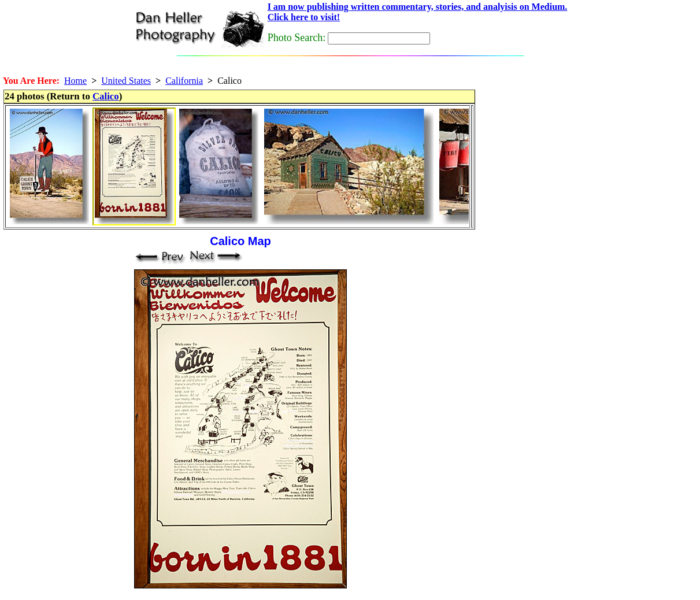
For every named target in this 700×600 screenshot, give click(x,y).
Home (75, 81)
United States (126, 81)
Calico (106, 96)
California (184, 81)
